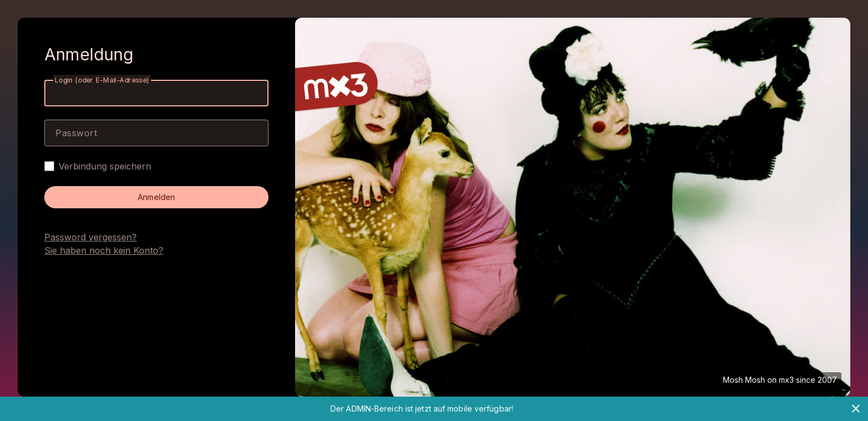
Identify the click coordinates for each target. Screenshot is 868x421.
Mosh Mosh (744, 380)
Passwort (76, 133)
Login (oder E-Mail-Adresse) (102, 80)
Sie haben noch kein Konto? (104, 250)
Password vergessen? (91, 237)
